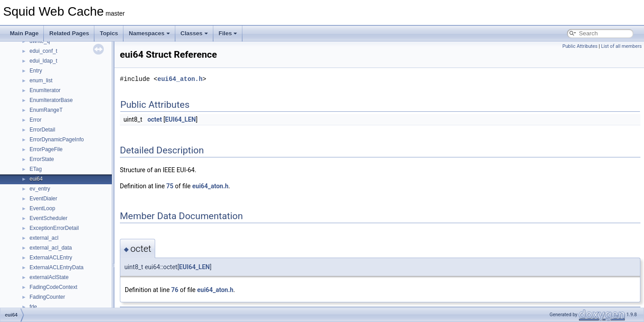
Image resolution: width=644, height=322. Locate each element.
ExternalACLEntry (51, 258)
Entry (36, 71)
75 (170, 186)
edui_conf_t (43, 51)
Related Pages (69, 33)
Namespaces (149, 33)
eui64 (36, 179)
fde (33, 307)
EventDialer (43, 199)
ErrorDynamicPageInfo (57, 140)
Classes (194, 33)
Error (36, 120)
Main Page (24, 33)
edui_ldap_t (43, 61)
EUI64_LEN (180, 119)
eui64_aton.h (180, 79)
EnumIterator (45, 90)
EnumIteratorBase (51, 100)
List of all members (621, 46)
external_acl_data (51, 248)
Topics (109, 33)
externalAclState (49, 277)
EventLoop (42, 208)
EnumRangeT (46, 110)
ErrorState (42, 159)
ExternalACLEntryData (57, 267)
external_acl (44, 238)
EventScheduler (49, 218)
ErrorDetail (42, 130)
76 (175, 290)
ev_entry (40, 189)
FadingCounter (47, 297)
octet (155, 119)
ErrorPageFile (46, 149)
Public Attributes (580, 46)
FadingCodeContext (53, 287)
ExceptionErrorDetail (54, 228)
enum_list (41, 80)
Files (228, 33)
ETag (36, 169)
